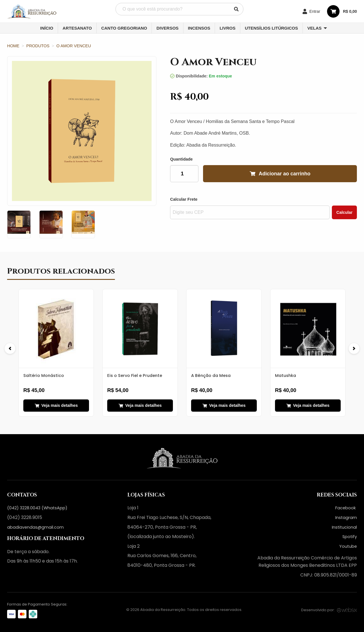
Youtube (348, 546)
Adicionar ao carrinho (280, 174)
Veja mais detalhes (56, 405)
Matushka (286, 375)
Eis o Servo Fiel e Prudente (135, 375)
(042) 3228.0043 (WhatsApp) (37, 508)
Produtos (38, 46)
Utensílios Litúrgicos (271, 28)
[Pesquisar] (236, 9)
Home (13, 46)
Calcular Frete (184, 199)
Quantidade (181, 159)
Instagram (346, 518)
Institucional (344, 527)
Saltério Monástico (44, 375)
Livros (227, 28)
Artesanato (77, 28)
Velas (315, 28)
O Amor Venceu (74, 46)
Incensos (199, 28)
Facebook (346, 508)
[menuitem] (47, 28)
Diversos (167, 28)
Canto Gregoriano (124, 28)
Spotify (350, 537)
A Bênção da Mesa (211, 375)
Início (47, 28)
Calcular (345, 212)
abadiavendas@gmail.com (35, 527)
